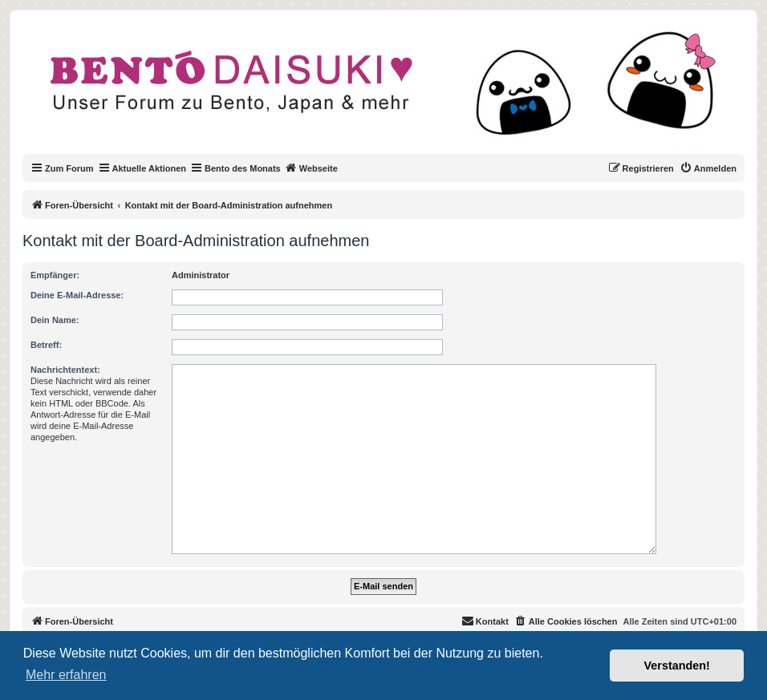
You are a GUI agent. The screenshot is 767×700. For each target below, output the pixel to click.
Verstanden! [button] (677, 666)
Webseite (311, 168)
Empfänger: (55, 275)
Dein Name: (55, 320)
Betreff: (46, 345)
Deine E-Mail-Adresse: (77, 295)
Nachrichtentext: (65, 370)
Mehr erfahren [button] (66, 675)
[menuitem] (708, 168)
